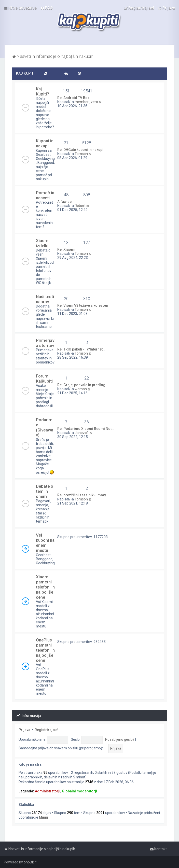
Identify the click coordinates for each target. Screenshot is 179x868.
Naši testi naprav (45, 299)
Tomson (81, 154)
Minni (44, 817)
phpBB (29, 862)
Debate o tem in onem (45, 491)
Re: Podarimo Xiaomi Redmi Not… (86, 429)
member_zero (86, 102)
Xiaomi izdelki (43, 243)
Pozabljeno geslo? (120, 739)
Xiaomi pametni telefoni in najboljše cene (45, 587)
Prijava (24, 730)
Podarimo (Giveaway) (45, 427)
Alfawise (64, 202)
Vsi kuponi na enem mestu (45, 543)
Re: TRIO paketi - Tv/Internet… (81, 349)
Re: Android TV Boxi (74, 98)
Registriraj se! (46, 730)
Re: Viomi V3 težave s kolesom (83, 305)
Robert (80, 206)
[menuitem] (47, 8)
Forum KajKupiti (44, 379)
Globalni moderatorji (79, 791)
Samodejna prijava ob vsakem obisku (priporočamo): (63, 748)
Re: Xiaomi (66, 249)
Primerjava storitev (45, 343)
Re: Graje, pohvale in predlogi (82, 385)
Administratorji (48, 791)
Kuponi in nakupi (45, 143)
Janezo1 (82, 433)
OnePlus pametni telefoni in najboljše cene (45, 650)
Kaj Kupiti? (43, 91)
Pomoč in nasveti (45, 195)
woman (81, 389)
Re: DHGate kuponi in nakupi (80, 150)
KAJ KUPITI (25, 73)
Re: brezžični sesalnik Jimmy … (83, 495)
